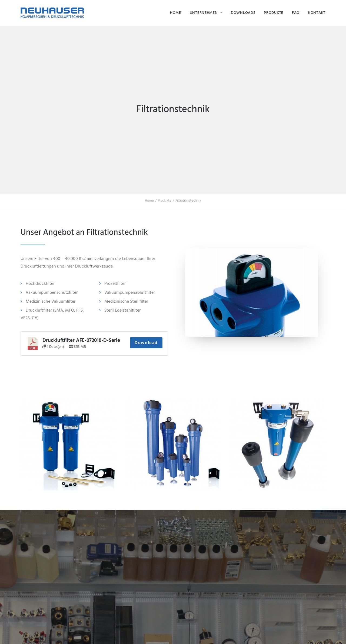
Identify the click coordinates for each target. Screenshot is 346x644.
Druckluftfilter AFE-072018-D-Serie (81, 213)
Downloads (243, 13)
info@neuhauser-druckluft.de (205, 599)
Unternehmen (206, 13)
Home (176, 13)
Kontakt (317, 13)
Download (146, 216)
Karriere (269, 564)
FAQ (296, 13)
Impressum (114, 633)
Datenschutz (134, 633)
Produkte (274, 13)
